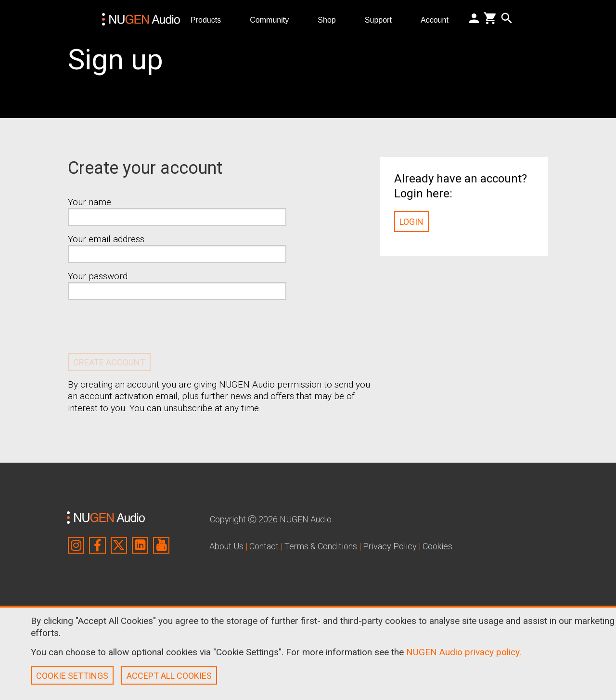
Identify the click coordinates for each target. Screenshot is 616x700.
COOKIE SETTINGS (72, 676)
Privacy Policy (390, 546)
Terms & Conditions (321, 546)
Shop (331, 19)
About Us (226, 546)
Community (273, 19)
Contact (264, 546)
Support (382, 19)
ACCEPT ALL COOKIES (169, 676)
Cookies (437, 546)
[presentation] (141, 326)
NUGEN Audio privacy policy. (464, 652)
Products (210, 19)
